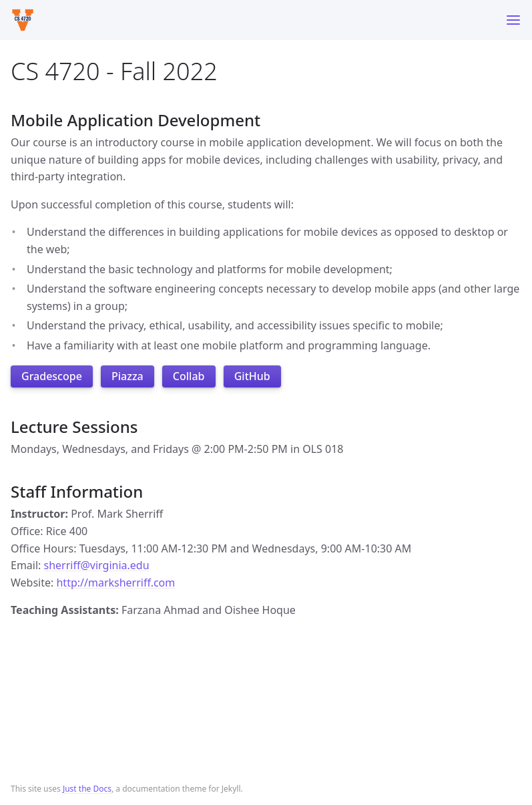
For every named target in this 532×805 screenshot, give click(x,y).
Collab (189, 376)
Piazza (127, 376)
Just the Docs (87, 789)
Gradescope (52, 376)
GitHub (252, 376)
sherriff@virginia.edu (97, 565)
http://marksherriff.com (115, 583)
